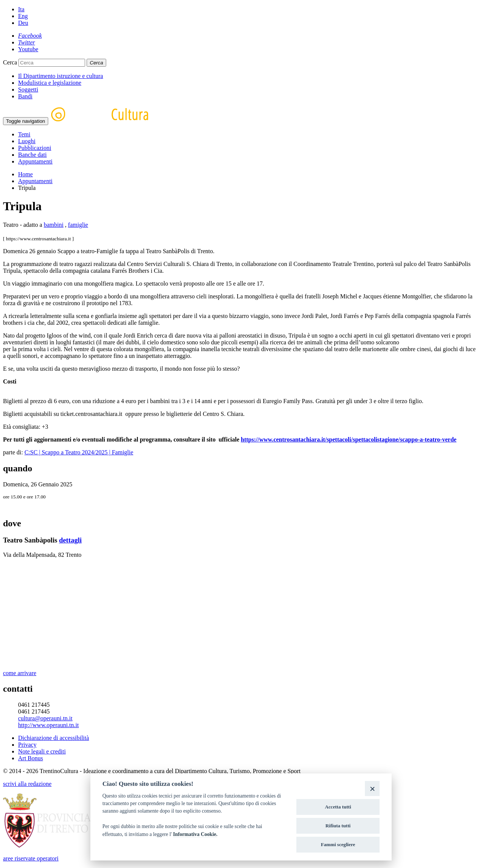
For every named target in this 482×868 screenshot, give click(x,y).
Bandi (25, 96)
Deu (23, 23)
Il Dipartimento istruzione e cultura (61, 76)
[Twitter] (27, 42)
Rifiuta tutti (338, 826)
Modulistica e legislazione (50, 83)
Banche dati (32, 155)
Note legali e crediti (42, 751)
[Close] (372, 788)
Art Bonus (31, 758)
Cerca (10, 62)
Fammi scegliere (338, 844)
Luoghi (27, 141)
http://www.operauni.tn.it (48, 725)
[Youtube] (28, 49)
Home (25, 174)
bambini (53, 225)
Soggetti (28, 89)
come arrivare (20, 673)
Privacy (27, 745)
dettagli (70, 540)
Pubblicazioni (35, 148)
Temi (24, 134)
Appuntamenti (35, 161)
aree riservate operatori (31, 858)
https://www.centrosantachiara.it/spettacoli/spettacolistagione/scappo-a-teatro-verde (349, 439)
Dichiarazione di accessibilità (53, 738)
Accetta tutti (338, 807)
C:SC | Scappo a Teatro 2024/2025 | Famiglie (79, 452)
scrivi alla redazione (27, 784)
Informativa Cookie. (195, 834)
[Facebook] (30, 36)
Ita (21, 9)
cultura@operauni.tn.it (45, 718)
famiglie (78, 225)
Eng (23, 16)
